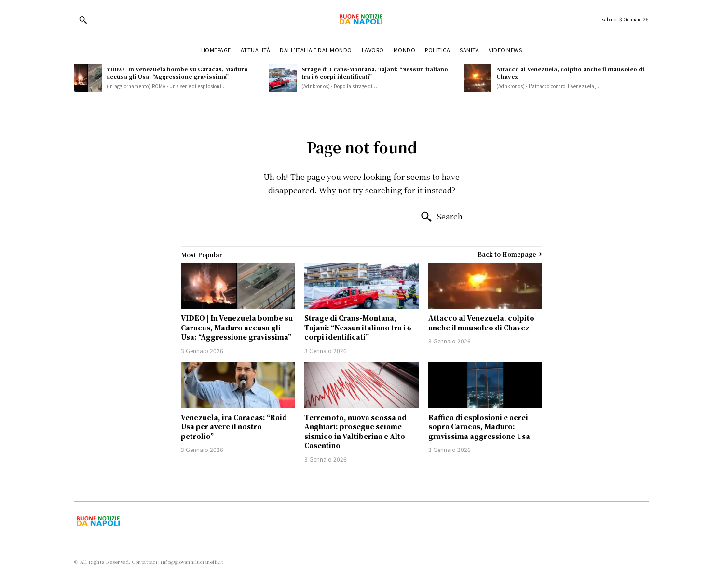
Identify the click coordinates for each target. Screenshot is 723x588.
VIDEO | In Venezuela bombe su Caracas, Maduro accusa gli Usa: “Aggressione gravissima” (177, 73)
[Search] (441, 217)
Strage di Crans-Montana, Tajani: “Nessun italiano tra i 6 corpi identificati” (375, 73)
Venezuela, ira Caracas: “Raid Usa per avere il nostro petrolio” (234, 427)
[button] (83, 20)
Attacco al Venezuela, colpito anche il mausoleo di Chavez (570, 73)
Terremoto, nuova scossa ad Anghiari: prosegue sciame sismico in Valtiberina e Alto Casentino (355, 431)
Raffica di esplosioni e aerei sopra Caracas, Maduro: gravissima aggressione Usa (479, 427)
